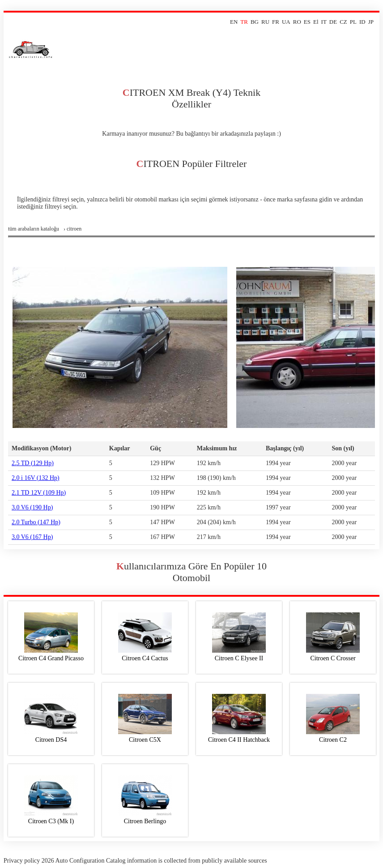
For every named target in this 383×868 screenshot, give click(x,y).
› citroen (72, 229)
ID (362, 22)
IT (324, 22)
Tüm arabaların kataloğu (34, 229)
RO (297, 22)
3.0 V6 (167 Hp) (32, 537)
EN (234, 22)
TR (244, 22)
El (316, 22)
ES (307, 22)
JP (371, 22)
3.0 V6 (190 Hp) (32, 507)
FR (276, 22)
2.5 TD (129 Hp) (33, 463)
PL (353, 22)
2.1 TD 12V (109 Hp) (39, 493)
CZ (343, 22)
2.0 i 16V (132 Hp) (36, 478)
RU (265, 22)
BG (255, 22)
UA (286, 22)
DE (333, 22)
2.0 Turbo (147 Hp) (36, 522)
